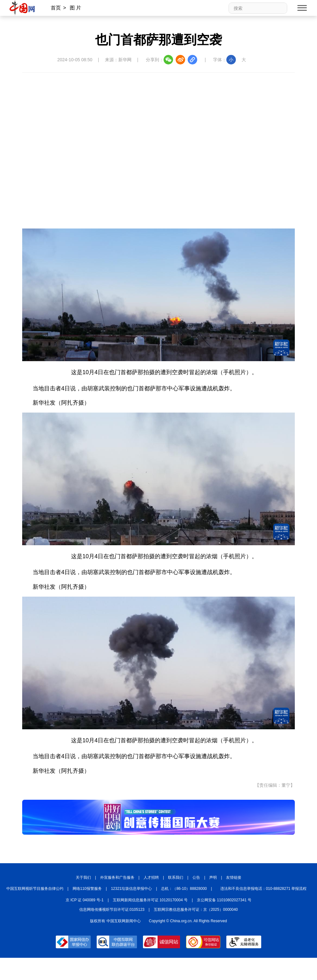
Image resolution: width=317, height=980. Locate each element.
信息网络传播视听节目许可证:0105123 (112, 910)
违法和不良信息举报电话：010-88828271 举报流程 (264, 889)
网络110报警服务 (87, 889)
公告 (196, 877)
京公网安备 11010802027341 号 (224, 900)
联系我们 (176, 877)
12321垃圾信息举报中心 (131, 889)
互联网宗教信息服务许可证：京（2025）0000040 (196, 910)
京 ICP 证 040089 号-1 (85, 900)
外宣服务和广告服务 (117, 877)
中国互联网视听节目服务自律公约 (35, 889)
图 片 (75, 8)
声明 (213, 877)
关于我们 (83, 877)
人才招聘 (151, 877)
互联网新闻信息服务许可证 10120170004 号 (150, 900)
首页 (56, 8)
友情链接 (234, 877)
